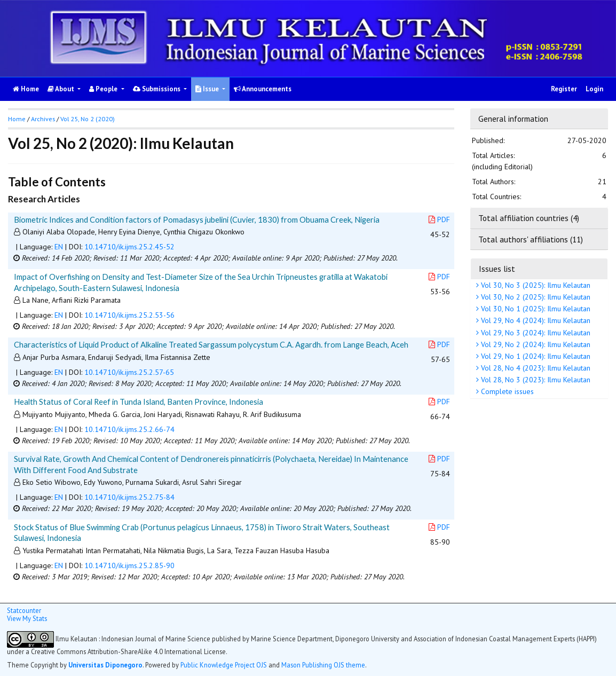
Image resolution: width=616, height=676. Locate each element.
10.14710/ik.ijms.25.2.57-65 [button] (129, 372)
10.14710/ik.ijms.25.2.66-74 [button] (129, 429)
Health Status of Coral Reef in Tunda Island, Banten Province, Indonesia (139, 402)
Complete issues (506, 391)
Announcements (263, 89)
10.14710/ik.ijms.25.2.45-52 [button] (129, 247)
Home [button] (17, 119)
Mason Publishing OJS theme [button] (323, 665)
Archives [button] (43, 119)
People (104, 89)
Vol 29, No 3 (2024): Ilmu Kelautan (535, 333)
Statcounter (24, 610)
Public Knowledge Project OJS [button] (224, 665)
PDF (439, 219)
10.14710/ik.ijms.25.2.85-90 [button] (129, 565)
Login (594, 89)
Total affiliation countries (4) (529, 218)
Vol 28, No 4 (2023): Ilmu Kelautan (535, 368)
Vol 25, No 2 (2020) (88, 119)
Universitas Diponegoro (105, 665)
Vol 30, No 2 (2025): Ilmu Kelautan (535, 297)
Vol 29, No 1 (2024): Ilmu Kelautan (535, 356)
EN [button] (59, 247)
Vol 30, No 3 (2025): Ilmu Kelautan (535, 285)
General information (513, 119)
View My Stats (27, 618)
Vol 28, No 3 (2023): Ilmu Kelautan (535, 380)
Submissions (157, 89)
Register (564, 89)
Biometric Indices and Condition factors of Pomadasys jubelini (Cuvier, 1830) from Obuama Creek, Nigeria (197, 219)
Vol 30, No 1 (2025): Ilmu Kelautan (535, 309)
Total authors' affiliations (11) (531, 239)
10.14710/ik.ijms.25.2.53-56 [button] (129, 315)
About (62, 89)
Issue (208, 89)
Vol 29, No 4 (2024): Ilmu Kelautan (535, 320)
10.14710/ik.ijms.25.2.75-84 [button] (129, 497)
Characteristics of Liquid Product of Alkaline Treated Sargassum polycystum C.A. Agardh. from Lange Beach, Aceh (211, 344)
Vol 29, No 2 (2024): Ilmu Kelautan (535, 344)
